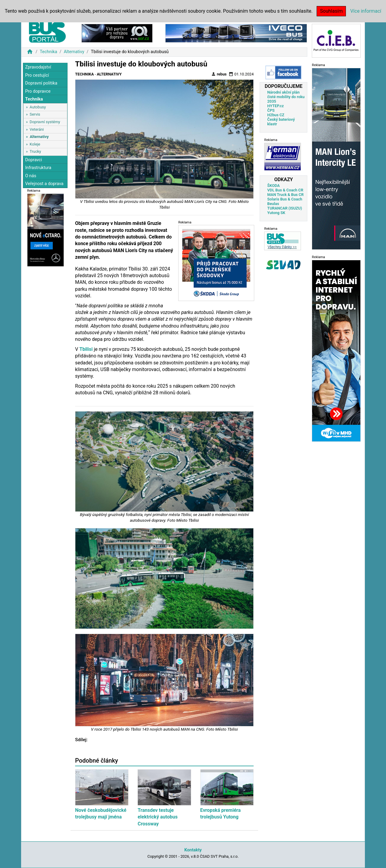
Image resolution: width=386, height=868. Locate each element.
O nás (31, 176)
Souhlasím (331, 11)
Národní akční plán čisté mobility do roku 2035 (286, 97)
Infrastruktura (38, 168)
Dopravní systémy (45, 122)
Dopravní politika (41, 83)
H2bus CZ (276, 115)
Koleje (35, 144)
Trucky (35, 151)
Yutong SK (276, 213)
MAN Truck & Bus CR (285, 195)
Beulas (273, 204)
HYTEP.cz (275, 106)
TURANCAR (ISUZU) (285, 208)
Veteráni (37, 129)
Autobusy (38, 107)
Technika (49, 52)
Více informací (366, 11)
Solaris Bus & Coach (285, 199)
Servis (35, 114)
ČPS (271, 110)
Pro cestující (37, 75)
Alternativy (74, 52)
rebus (219, 74)
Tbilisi (86, 349)
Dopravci (33, 160)
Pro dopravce (38, 91)
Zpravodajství (38, 67)
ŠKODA (273, 186)
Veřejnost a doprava (44, 184)
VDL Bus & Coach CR (285, 190)
